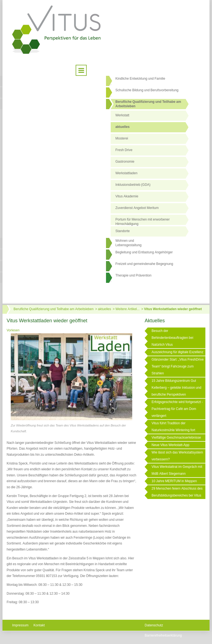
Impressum (20, 625)
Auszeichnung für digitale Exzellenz (177, 352)
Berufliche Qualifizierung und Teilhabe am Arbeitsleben (148, 104)
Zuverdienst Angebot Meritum (137, 208)
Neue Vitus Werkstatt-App (170, 445)
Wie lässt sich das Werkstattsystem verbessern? (177, 456)
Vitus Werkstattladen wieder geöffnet (173, 309)
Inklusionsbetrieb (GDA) (133, 185)
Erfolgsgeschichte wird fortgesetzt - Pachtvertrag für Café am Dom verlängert (177, 409)
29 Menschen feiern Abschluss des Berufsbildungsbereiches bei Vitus (177, 492)
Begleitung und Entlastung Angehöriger (144, 252)
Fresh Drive (124, 150)
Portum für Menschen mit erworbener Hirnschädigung (143, 221)
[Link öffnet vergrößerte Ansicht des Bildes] (71, 377)
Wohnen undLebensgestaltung (128, 243)
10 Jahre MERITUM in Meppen (174, 481)
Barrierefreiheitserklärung (163, 635)
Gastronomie (125, 162)
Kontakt (39, 625)
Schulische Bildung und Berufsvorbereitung (147, 90)
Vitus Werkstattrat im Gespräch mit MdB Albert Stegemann (177, 470)
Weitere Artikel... (127, 309)
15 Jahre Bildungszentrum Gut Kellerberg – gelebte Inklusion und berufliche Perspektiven (176, 388)
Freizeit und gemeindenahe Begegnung (144, 264)
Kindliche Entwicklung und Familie (140, 79)
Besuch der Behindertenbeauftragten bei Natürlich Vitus (172, 338)
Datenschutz (154, 625)
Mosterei (122, 138)
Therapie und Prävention (133, 275)
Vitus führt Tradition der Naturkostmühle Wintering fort (173, 427)
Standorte (123, 231)
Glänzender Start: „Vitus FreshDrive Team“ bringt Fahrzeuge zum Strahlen (178, 366)
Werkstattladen (126, 173)
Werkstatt (122, 115)
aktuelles (122, 127)
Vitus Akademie (127, 196)
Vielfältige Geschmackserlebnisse (176, 438)
